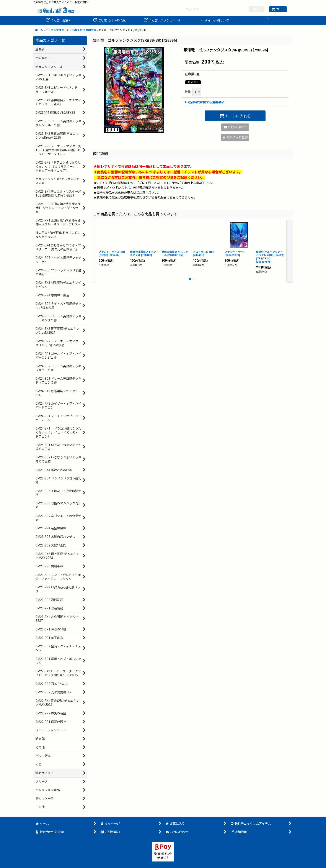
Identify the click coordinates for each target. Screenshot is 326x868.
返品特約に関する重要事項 (205, 102)
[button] (267, 21)
